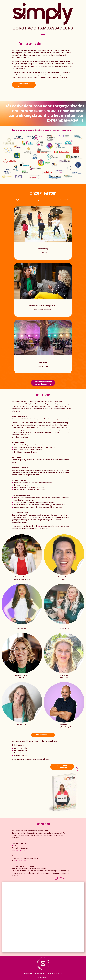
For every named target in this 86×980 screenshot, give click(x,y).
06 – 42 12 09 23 (20, 850)
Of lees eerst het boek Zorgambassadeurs (43, 383)
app (18, 846)
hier (39, 526)
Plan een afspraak (43, 735)
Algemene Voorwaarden (55, 973)
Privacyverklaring (29, 973)
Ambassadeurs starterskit (62, 767)
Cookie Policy (41, 973)
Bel (13, 846)
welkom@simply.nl (20, 861)
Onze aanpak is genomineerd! (24, 85)
